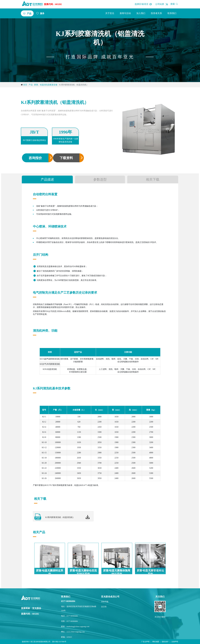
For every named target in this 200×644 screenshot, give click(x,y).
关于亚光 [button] (110, 13)
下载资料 (66, 158)
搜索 (175, 4)
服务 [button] (42, 13)
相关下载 (153, 179)
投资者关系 (156, 13)
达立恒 (104, 607)
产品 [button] (29, 13)
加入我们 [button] (141, 13)
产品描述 (47, 179)
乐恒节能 (105, 602)
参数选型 (100, 179)
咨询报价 (35, 158)
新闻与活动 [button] (125, 13)
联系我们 (172, 13)
